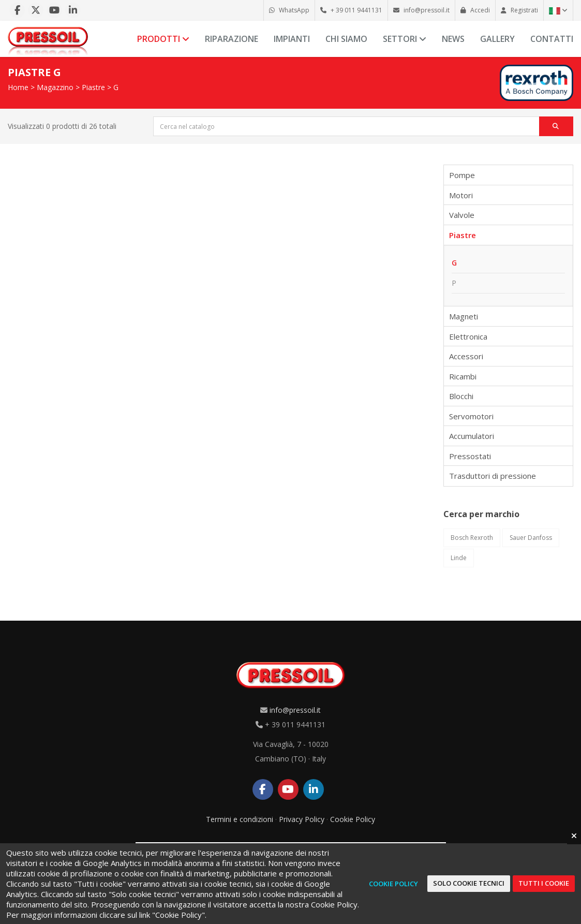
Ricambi (463, 376)
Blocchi (461, 396)
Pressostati (470, 456)
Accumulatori (472, 436)
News (453, 39)
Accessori (466, 356)
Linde (459, 558)
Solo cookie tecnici (469, 883)
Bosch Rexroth (472, 538)
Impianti (292, 39)
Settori (405, 39)
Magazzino (55, 87)
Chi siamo (346, 39)
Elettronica (468, 336)
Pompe (462, 175)
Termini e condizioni (240, 819)
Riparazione (232, 39)
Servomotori (471, 416)
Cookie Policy (353, 819)
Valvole (462, 215)
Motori (461, 195)
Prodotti (163, 39)
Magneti (464, 316)
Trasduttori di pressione (493, 476)
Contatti (552, 39)
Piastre (93, 87)
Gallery (497, 39)
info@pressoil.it (295, 710)
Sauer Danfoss (531, 538)
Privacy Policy (302, 819)
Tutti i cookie (544, 883)
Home (18, 87)
